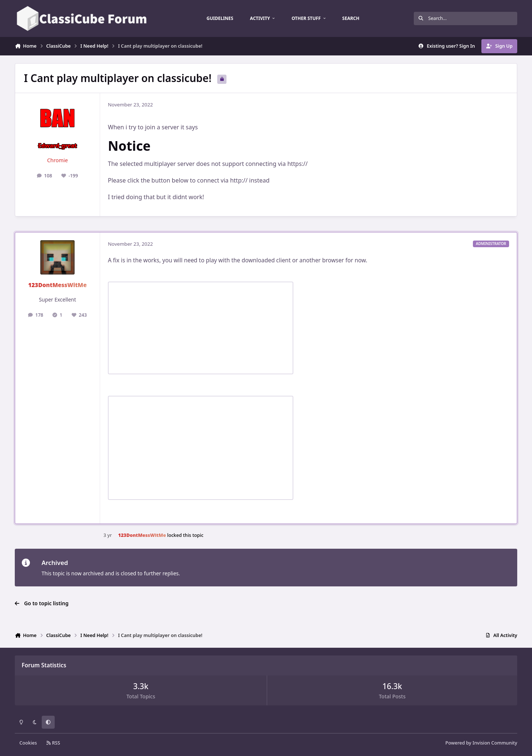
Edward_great (57, 146)
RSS (53, 743)
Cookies (28, 743)
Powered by (481, 743)
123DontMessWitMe (57, 285)
